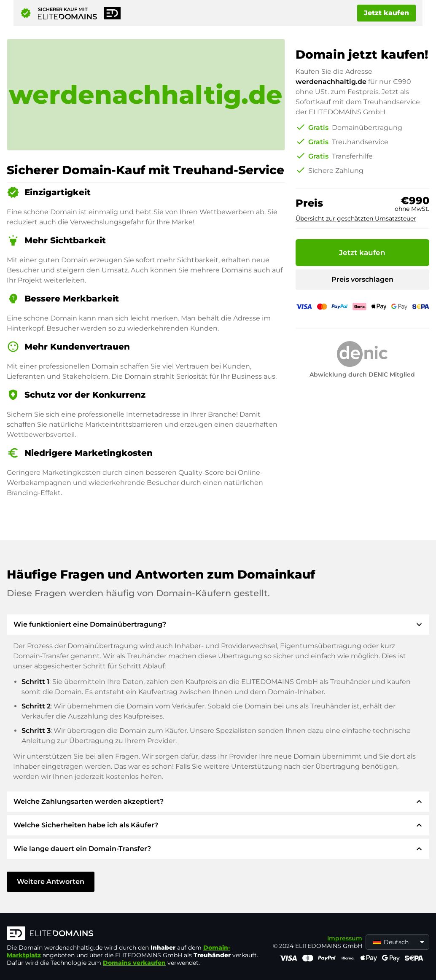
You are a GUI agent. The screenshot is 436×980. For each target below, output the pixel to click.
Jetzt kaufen (386, 13)
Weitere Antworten (51, 882)
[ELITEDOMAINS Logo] (133, 934)
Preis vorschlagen (362, 279)
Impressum (345, 938)
